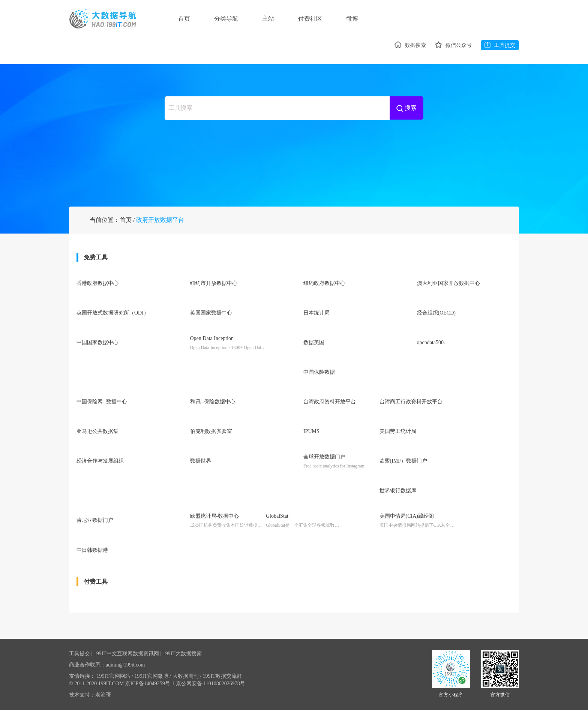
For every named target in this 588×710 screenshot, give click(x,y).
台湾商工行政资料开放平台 (411, 402)
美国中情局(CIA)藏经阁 (407, 516)
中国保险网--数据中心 (102, 402)
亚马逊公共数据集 (97, 431)
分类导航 (226, 19)
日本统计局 (316, 313)
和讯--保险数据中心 (213, 402)
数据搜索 (410, 45)
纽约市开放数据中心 (214, 283)
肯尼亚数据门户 (95, 520)
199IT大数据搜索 (182, 654)
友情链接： (82, 676)
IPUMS (311, 431)
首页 (184, 19)
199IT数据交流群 (222, 676)
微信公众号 (453, 45)
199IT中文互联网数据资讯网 (126, 654)
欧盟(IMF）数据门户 (403, 461)
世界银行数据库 (398, 491)
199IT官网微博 (153, 676)
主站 (268, 19)
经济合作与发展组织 (100, 461)
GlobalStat (277, 516)
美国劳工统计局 (398, 431)
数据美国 (314, 342)
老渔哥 (103, 695)
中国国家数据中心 (97, 342)
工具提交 (500, 45)
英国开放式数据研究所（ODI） (113, 313)
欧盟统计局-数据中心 (215, 516)
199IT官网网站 (115, 676)
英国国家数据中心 (211, 313)
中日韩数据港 (92, 550)
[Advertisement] (294, 154)
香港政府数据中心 (97, 283)
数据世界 (201, 461)
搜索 (406, 108)
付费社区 (310, 19)
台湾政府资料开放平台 (330, 402)
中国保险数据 (319, 372)
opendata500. (431, 342)
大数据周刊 (187, 676)
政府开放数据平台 (160, 220)
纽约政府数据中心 (324, 283)
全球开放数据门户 (324, 457)
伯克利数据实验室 (211, 431)
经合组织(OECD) (436, 313)
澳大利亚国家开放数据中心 (448, 283)
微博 (352, 19)
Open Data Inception (212, 338)
